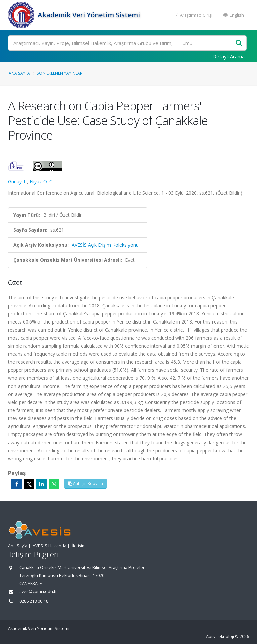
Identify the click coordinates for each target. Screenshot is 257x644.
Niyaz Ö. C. (41, 182)
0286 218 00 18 (34, 601)
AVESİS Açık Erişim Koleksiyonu (105, 245)
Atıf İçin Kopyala (85, 484)
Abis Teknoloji (220, 636)
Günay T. (18, 182)
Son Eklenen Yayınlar (60, 73)
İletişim (79, 546)
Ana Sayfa (19, 73)
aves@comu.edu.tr (38, 592)
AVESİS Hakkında (50, 546)
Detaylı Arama (229, 56)
